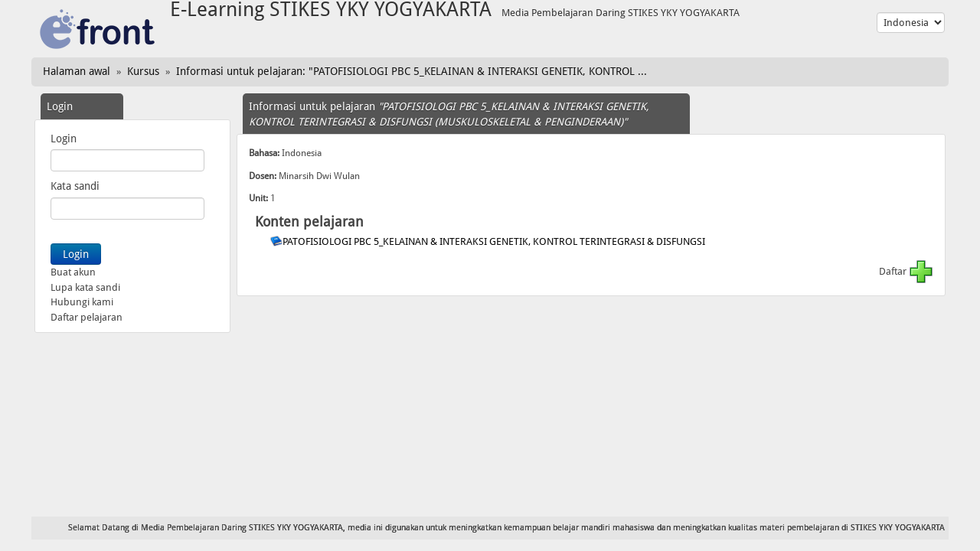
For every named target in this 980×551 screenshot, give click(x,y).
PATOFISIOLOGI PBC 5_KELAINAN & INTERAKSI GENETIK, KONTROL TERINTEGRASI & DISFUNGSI (495, 241)
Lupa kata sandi (85, 287)
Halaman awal (77, 71)
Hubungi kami (82, 302)
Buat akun (73, 272)
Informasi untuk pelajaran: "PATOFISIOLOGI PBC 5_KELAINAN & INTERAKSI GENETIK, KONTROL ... (412, 71)
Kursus (143, 71)
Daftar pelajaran (87, 317)
